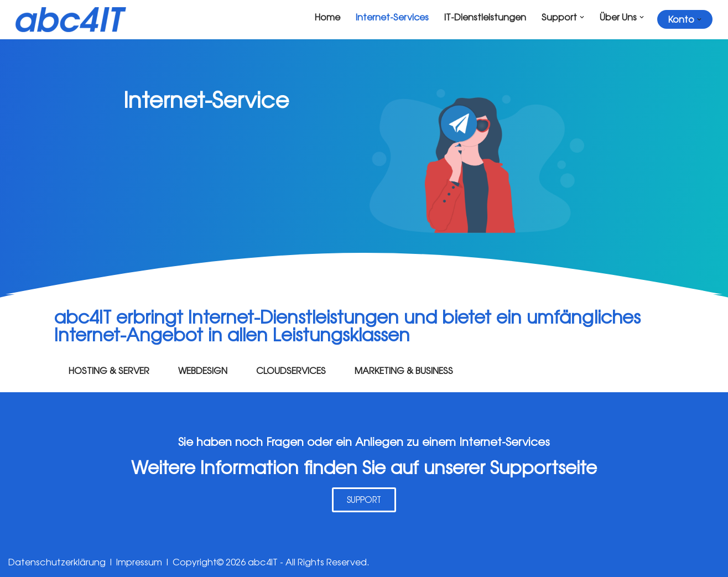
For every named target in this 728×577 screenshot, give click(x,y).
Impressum (139, 563)
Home (327, 17)
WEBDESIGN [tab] (203, 371)
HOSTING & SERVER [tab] (109, 371)
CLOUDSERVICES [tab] (291, 371)
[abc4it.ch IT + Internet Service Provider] (71, 20)
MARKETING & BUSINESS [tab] (404, 371)
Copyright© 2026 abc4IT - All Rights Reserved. (271, 563)
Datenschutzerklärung (57, 563)
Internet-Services (392, 17)
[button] (582, 17)
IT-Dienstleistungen (485, 17)
